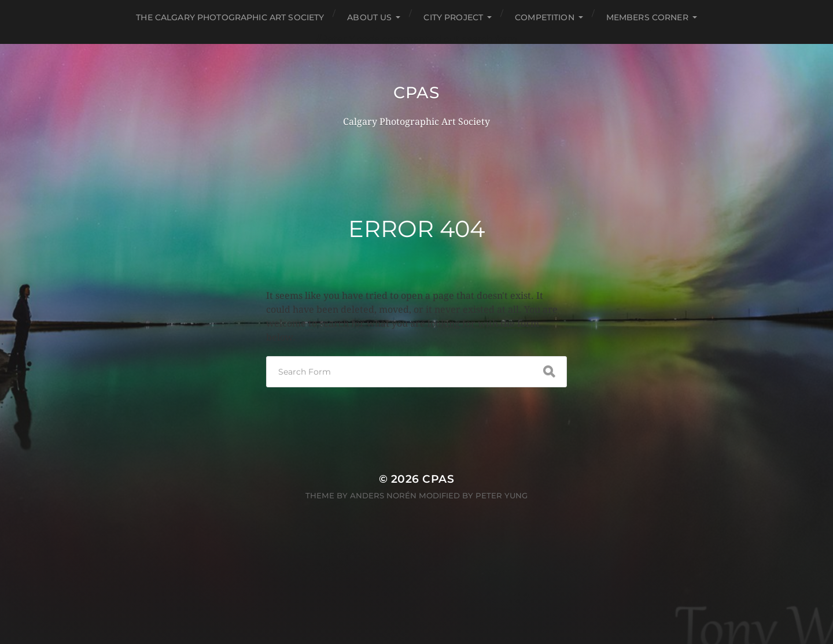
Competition (545, 17)
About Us (369, 17)
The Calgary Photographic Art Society (230, 17)
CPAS (417, 92)
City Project (453, 17)
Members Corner (647, 17)
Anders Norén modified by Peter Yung (439, 495)
